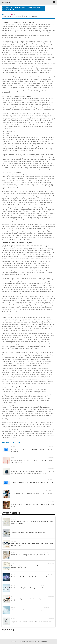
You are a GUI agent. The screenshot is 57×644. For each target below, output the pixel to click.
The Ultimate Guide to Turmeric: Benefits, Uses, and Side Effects (33, 482)
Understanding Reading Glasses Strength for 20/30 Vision (31, 555)
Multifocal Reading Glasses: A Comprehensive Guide (29, 588)
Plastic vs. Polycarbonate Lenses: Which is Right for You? (30, 610)
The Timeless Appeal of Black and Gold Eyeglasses (28, 533)
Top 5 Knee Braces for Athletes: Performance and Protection (32, 493)
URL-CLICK (6, 2)
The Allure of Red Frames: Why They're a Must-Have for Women (33, 577)
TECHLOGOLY (33, 17)
